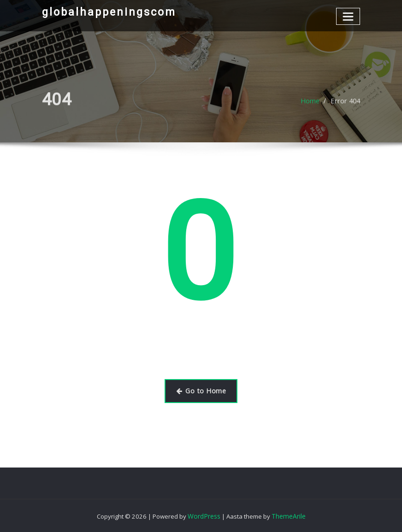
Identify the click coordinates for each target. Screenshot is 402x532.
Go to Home (201, 390)
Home (312, 109)
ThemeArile (288, 515)
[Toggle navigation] (348, 16)
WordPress (205, 515)
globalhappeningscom (108, 12)
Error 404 (346, 109)
